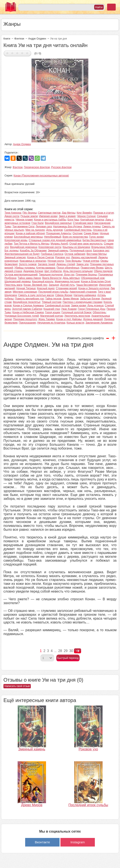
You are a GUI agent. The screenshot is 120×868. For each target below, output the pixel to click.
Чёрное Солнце (86, 216)
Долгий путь (67, 285)
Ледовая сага (44, 227)
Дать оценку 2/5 (12, 53)
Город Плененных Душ (92, 309)
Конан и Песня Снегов (40, 257)
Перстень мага (13, 285)
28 (60, 651)
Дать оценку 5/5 (27, 53)
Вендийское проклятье (27, 302)
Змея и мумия (67, 216)
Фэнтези (19, 39)
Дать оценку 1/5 (7, 53)
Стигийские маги (83, 223)
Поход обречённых (68, 268)
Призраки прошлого (25, 319)
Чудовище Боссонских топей (22, 316)
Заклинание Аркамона (99, 323)
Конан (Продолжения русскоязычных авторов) (41, 176)
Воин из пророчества (75, 237)
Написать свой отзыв (17, 686)
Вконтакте (42, 842)
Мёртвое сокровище (25, 292)
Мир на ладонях (35, 230)
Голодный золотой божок (76, 312)
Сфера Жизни (64, 295)
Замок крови (79, 306)
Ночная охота (56, 261)
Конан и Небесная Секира (28, 312)
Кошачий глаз (52, 309)
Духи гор (69, 275)
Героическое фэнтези (37, 167)
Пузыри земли (29, 216)
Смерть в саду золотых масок (36, 295)
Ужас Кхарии (69, 309)
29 (66, 651)
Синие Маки (91, 233)
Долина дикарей (93, 319)
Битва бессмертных (94, 240)
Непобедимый (53, 237)
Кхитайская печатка (92, 220)
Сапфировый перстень (78, 230)
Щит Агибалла (53, 271)
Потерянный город (81, 251)
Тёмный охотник (51, 302)
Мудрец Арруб (59, 244)
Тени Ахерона (13, 213)
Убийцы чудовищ (25, 268)
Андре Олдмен (37, 39)
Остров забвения (75, 254)
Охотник (77, 233)
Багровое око (101, 251)
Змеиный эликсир (15, 257)
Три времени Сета (23, 227)
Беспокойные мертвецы (28, 237)
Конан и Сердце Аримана (28, 306)
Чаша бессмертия (87, 285)
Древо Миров (71, 299)
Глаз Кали (37, 223)
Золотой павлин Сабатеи (27, 309)
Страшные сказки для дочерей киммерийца (55, 240)
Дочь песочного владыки (78, 271)
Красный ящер (46, 288)
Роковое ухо (63, 257)
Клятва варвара (46, 268)
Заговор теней (46, 264)
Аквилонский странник (83, 292)
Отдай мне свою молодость (86, 244)
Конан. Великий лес (35, 285)
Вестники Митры (96, 254)
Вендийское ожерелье (58, 223)
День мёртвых (71, 278)
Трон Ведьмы (73, 261)
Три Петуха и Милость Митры (32, 244)
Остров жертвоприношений (21, 275)
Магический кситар (52, 316)
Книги (7, 39)
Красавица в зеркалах (33, 261)
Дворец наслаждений (84, 257)
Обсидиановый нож (93, 278)
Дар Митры (69, 213)
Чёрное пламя (24, 220)
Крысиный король (43, 281)
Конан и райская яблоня (30, 233)
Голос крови (96, 237)
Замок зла (82, 264)
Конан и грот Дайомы (69, 319)
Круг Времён (84, 213)
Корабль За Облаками (33, 251)
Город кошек (53, 312)
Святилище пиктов (49, 213)
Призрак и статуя (103, 213)
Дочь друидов (55, 230)
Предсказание (27, 323)
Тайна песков (53, 299)
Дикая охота (12, 216)
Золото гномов (28, 264)
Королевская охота (50, 247)
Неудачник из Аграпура (51, 323)
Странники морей (66, 288)
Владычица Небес (102, 247)
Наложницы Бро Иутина (68, 227)
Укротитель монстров (77, 316)
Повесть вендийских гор (29, 299)
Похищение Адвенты (58, 233)
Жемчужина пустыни (67, 281)
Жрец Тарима (46, 319)
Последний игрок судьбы (53, 292)
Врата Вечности (52, 278)
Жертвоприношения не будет (22, 254)
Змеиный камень (58, 251)
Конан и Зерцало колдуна (94, 288)
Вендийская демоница (24, 247)
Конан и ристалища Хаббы (50, 220)
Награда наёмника (85, 295)
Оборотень (99, 312)
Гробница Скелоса (52, 254)
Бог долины (12, 251)
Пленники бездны (86, 275)
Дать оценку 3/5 (17, 53)
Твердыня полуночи (51, 275)
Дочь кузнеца (95, 306)
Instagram (78, 842)
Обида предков (103, 271)
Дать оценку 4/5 (22, 53)
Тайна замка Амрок (29, 278)
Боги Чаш (73, 220)
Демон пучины (92, 227)
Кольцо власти (75, 323)
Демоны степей (66, 264)
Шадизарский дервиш (18, 281)
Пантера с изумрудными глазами (82, 302)
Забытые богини (90, 299)
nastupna (78, 651)
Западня (54, 285)
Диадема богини (33, 271)
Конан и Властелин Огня (96, 281)
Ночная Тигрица (26, 288)
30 (71, 651)
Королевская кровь (16, 240)
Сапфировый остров (57, 306)
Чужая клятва (91, 261)
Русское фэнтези (61, 167)
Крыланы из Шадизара (76, 247)
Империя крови (48, 216)
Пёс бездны (30, 213)
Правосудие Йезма (92, 268)
